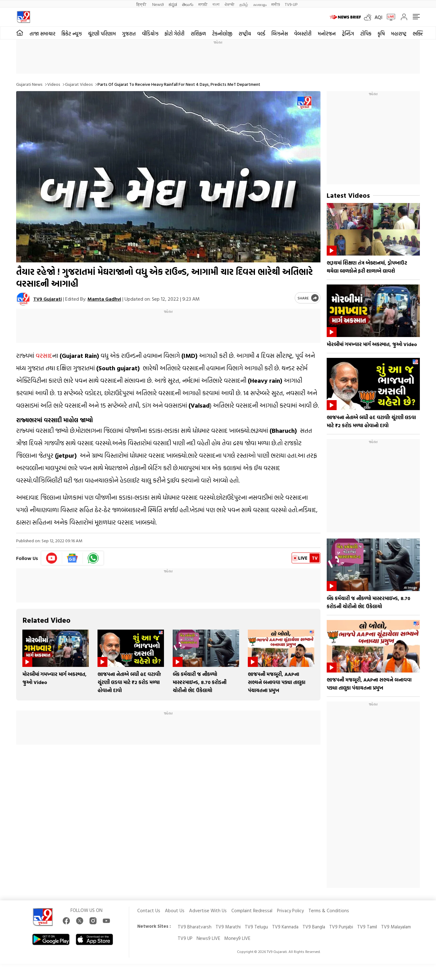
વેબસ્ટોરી (303, 34)
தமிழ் (244, 4)
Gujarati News (29, 84)
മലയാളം (260, 4)
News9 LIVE (208, 938)
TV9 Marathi (228, 927)
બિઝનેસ (280, 34)
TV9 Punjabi (341, 927)
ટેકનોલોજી (222, 34)
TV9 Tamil (367, 927)
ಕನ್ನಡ (173, 4)
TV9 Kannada (285, 927)
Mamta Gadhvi (104, 299)
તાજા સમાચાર (42, 34)
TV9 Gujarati (48, 299)
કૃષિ (381, 34)
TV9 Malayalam (396, 927)
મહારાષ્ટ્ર (399, 34)
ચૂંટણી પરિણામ (102, 34)
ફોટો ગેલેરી (175, 34)
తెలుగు (188, 4)
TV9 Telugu (256, 927)
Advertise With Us (208, 911)
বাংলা (216, 4)
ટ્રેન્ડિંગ (348, 34)
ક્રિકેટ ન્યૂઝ (72, 34)
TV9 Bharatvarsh (195, 927)
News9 (158, 4)
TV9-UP (291, 4)
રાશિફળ (198, 34)
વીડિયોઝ (150, 34)
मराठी (203, 4)
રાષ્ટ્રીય (245, 34)
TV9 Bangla (314, 927)
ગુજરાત (129, 34)
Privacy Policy (290, 911)
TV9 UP (185, 938)
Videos (54, 84)
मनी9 (276, 4)
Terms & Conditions (329, 911)
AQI (378, 17)
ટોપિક (366, 34)
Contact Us (149, 911)
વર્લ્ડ (261, 34)
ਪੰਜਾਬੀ (229, 4)
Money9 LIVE (237, 938)
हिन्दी (142, 4)
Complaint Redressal (252, 911)
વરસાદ (44, 355)
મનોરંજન (327, 34)
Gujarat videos (79, 84)
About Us (175, 911)
